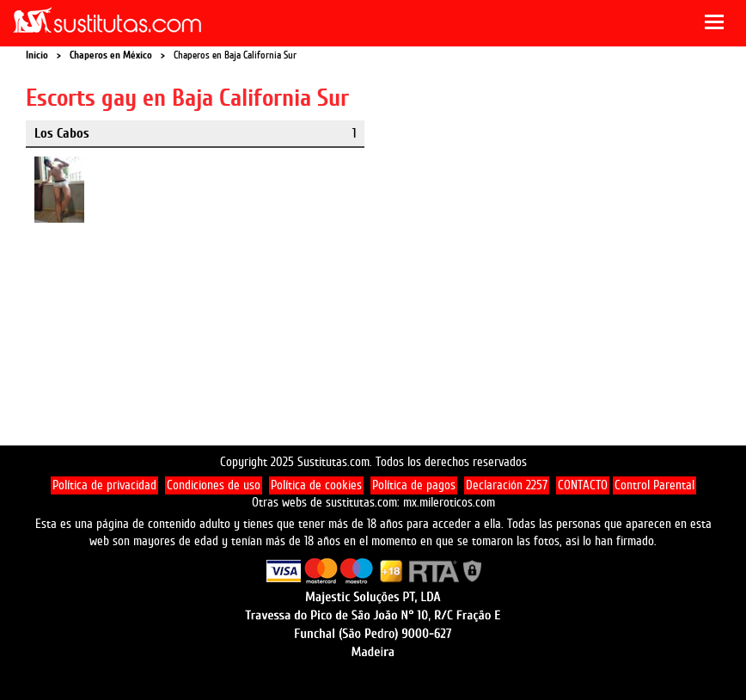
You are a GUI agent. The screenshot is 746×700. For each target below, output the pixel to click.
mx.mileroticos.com (449, 503)
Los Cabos (62, 133)
